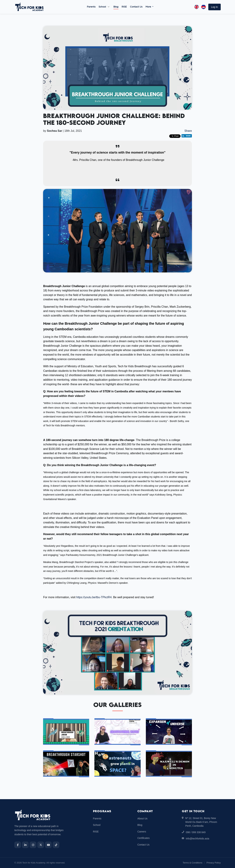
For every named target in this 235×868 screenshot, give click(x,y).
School (102, 7)
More (149, 7)
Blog (116, 7)
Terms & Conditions (193, 863)
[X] (41, 845)
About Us (142, 818)
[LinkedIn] (25, 845)
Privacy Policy (214, 863)
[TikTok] (56, 845)
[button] (215, 7)
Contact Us (136, 7)
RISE (124, 7)
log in (215, 7)
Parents (91, 7)
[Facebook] (18, 845)
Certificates (143, 838)
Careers (142, 832)
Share (188, 131)
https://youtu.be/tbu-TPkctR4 (94, 597)
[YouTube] (48, 845)
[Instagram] (33, 845)
